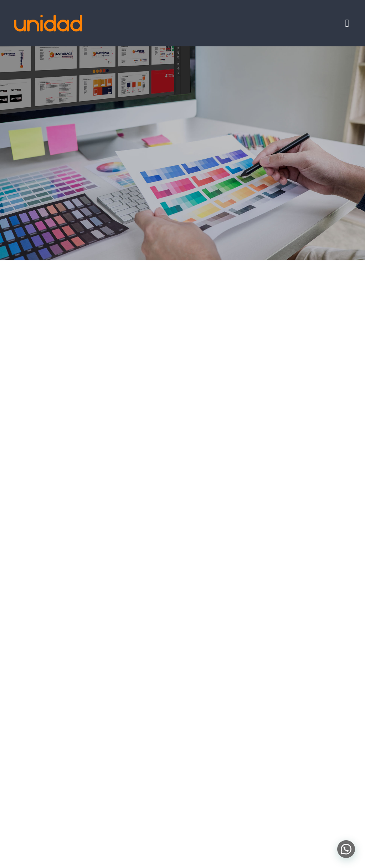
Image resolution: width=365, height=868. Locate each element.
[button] (346, 849)
